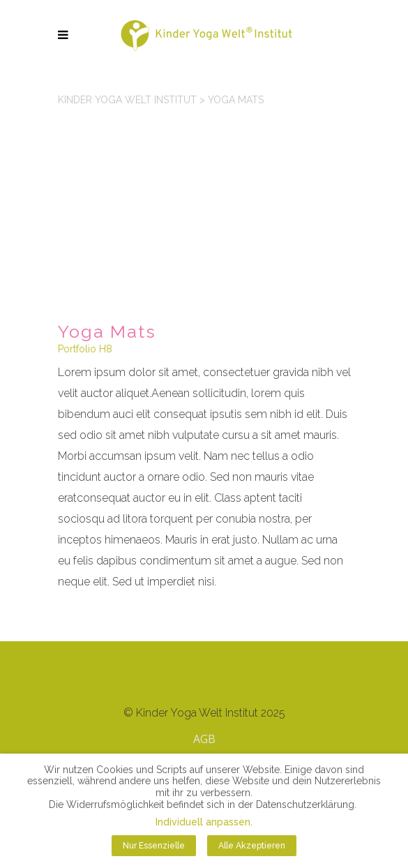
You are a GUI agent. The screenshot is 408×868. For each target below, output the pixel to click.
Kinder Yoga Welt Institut (127, 100)
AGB (204, 739)
